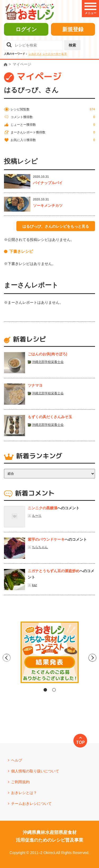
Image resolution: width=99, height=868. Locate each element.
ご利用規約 (20, 782)
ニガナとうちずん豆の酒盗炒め (54, 571)
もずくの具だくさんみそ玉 (50, 417)
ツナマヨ (35, 385)
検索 (72, 45)
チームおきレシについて (31, 804)
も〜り (37, 516)
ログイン (26, 29)
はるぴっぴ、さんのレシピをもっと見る (56, 226)
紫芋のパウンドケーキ (46, 539)
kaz (34, 585)
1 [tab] (45, 690)
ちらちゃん (40, 547)
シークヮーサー (52, 54)
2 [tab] (54, 690)
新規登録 (73, 29)
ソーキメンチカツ (48, 206)
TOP (80, 742)
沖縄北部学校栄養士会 (48, 362)
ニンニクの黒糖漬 (43, 508)
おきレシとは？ (24, 793)
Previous (5, 658)
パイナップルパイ (48, 183)
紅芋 (64, 54)
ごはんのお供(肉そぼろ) (47, 354)
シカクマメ (35, 54)
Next (95, 658)
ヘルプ (17, 760)
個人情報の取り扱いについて (35, 771)
